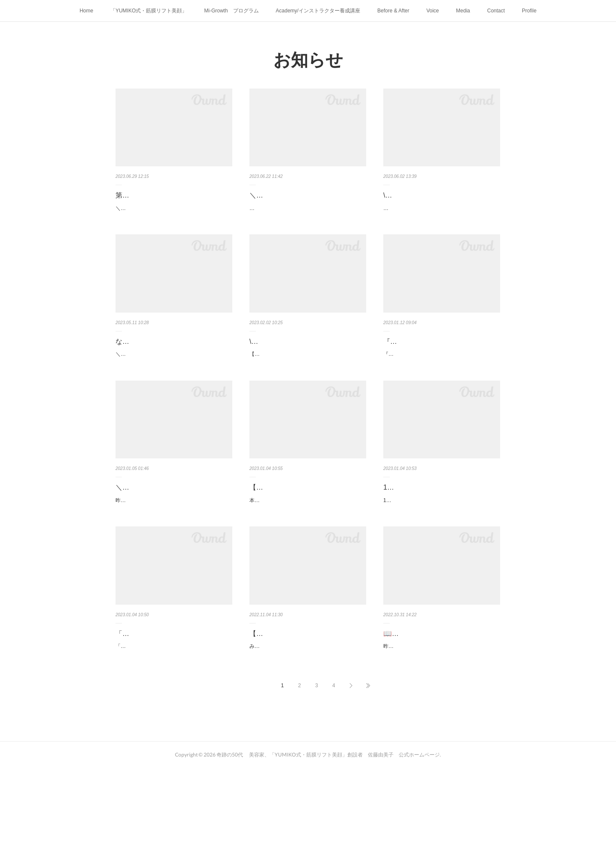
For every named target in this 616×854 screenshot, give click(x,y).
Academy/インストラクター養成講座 (318, 11)
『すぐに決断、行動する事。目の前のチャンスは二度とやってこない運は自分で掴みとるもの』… (440, 393)
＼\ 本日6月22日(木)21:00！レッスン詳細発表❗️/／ (305, 201)
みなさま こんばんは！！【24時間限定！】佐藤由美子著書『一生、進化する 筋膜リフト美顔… (306, 728)
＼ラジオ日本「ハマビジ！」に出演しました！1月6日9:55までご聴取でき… (174, 537)
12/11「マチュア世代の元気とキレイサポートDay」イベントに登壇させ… (441, 537)
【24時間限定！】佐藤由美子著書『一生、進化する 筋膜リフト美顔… (308, 704)
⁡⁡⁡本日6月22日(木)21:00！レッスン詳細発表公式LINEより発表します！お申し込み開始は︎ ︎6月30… (306, 225)
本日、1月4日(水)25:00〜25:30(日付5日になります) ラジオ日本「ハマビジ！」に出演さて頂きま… (307, 560)
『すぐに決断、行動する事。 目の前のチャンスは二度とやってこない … (439, 369)
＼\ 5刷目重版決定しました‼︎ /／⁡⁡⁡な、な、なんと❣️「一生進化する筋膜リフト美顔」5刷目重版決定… (173, 393)
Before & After (393, 11)
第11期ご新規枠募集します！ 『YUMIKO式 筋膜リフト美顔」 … (171, 201)
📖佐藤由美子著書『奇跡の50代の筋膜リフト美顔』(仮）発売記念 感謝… (440, 704)
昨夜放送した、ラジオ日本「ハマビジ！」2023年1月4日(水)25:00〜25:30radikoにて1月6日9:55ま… (173, 560)
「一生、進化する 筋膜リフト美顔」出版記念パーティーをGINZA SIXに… (174, 704)
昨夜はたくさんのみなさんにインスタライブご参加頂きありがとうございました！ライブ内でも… (440, 728)
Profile (529, 11)
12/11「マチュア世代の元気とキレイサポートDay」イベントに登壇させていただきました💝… (440, 560)
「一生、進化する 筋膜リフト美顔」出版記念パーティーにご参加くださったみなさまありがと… (172, 728)
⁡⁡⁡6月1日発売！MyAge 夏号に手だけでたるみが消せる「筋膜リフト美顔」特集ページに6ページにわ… (441, 225)
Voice (433, 11)
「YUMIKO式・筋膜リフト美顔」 (149, 11)
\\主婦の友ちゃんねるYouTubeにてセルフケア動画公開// (306, 369)
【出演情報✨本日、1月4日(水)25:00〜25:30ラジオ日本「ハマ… (307, 537)
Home (86, 11)
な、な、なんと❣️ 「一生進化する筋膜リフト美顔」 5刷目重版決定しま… (173, 369)
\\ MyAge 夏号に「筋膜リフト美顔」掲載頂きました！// (439, 201)
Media (463, 11)
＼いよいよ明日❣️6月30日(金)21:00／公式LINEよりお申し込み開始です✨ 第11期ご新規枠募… (173, 225)
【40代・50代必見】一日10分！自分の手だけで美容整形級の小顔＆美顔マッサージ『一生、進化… (307, 393)
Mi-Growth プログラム (231, 11)
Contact (496, 11)
